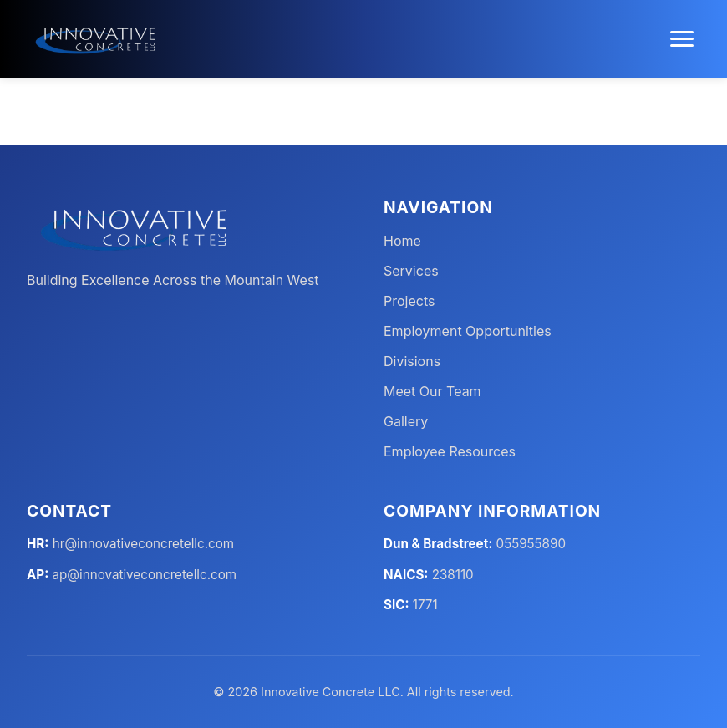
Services (411, 271)
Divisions (412, 361)
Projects (409, 301)
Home (402, 241)
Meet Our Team (432, 391)
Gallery (406, 421)
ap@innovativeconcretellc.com (145, 575)
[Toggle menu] (682, 39)
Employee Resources (450, 451)
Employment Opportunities (468, 331)
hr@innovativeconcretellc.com (143, 544)
